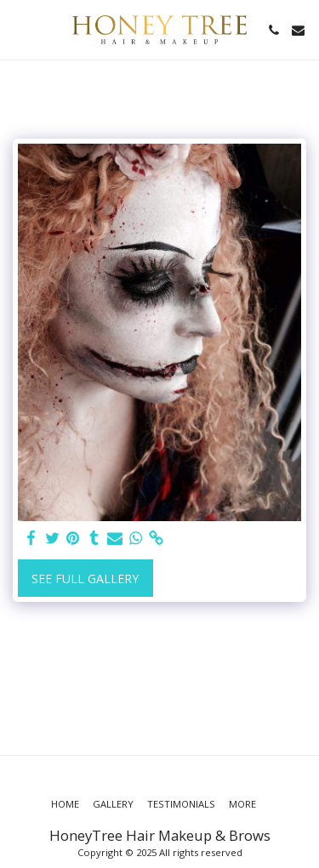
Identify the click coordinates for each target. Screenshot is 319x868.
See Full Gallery (85, 579)
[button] (19, 29)
